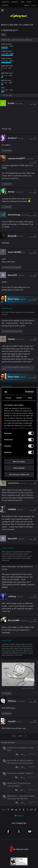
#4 (33, 192)
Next (20, 736)
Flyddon (12, 339)
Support (5, 5)
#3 (33, 162)
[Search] (4, 35)
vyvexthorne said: (7, 548)
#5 (33, 215)
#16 (33, 539)
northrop (12, 596)
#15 (33, 510)
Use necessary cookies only (19, 474)
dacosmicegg (14, 215)
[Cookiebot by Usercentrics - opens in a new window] (26, 392)
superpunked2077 (16, 158)
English (19, 816)
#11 (33, 377)
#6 (33, 236)
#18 (33, 621)
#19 (33, 701)
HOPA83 (12, 509)
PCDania (12, 701)
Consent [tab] (8, 398)
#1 (33, 103)
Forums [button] (5, 2)
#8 (33, 275)
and (13, 267)
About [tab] (30, 398)
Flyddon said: (5, 386)
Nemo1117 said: (6, 309)
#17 (33, 597)
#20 (33, 722)
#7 (33, 252)
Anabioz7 (12, 138)
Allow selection (19, 468)
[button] (2, 10)
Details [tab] (19, 398)
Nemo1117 (12, 275)
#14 (33, 483)
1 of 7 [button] (14, 736)
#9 (33, 299)
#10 (33, 339)
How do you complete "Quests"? (20, 773)
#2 (33, 138)
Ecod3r (11, 103)
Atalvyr (11, 192)
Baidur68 (12, 236)
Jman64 (12, 721)
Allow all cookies (19, 462)
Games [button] (14, 2)
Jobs (22, 2)
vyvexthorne (14, 483)
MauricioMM (14, 620)
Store (29, 2)
